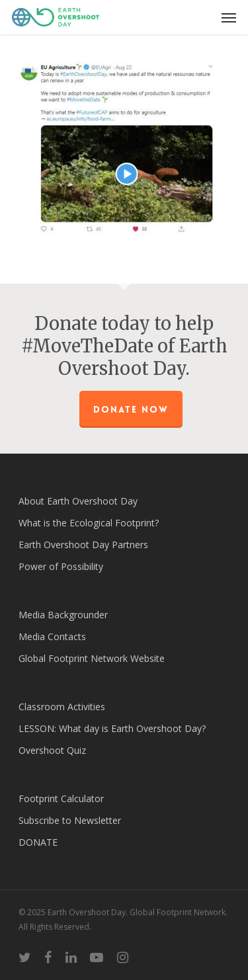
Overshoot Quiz (52, 750)
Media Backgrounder (63, 615)
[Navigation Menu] (229, 17)
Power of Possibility (61, 566)
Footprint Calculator (61, 798)
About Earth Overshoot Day (78, 501)
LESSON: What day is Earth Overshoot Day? (112, 728)
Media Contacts (52, 636)
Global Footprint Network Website (92, 658)
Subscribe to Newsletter (70, 820)
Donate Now (131, 409)
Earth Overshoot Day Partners (83, 545)
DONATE (38, 842)
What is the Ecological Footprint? (89, 523)
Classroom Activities (62, 707)
